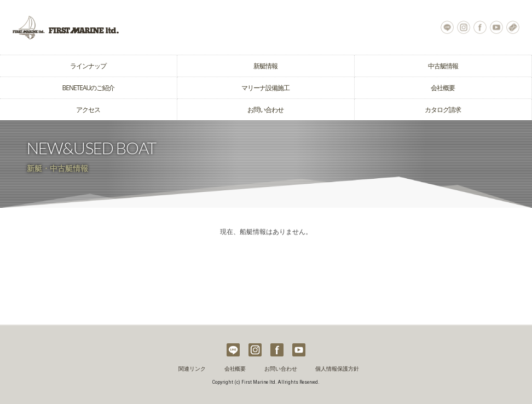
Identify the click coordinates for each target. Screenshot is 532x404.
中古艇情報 (443, 66)
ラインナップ (88, 66)
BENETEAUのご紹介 (89, 88)
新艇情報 (265, 66)
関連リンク (192, 369)
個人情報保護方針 (337, 369)
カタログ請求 (443, 110)
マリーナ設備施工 (265, 88)
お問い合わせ (513, 27)
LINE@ (447, 27)
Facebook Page (480, 27)
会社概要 (443, 88)
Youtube (496, 27)
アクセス (88, 110)
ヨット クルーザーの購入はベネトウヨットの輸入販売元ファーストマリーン (133, 27)
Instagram (464, 27)
